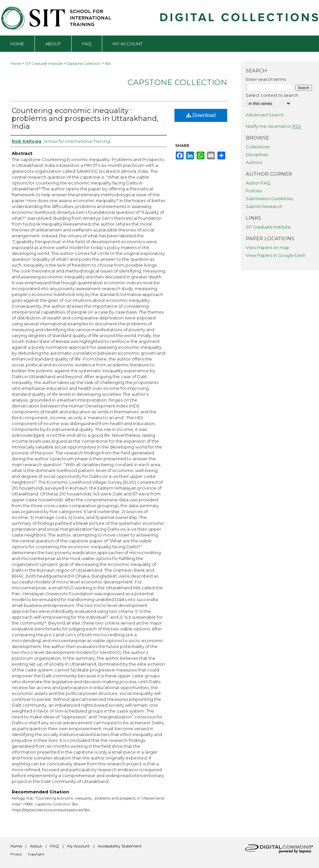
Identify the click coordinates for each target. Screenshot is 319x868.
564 (108, 64)
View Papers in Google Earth (276, 255)
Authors (254, 162)
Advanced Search (265, 115)
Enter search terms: (266, 79)
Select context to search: (272, 95)
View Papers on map (268, 247)
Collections (258, 147)
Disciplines (257, 154)
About (36, 846)
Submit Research (264, 206)
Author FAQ (258, 183)
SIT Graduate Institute (44, 64)
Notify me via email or (273, 126)
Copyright (36, 854)
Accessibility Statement (120, 846)
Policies (254, 191)
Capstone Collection (84, 64)
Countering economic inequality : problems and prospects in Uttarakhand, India (85, 118)
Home (16, 64)
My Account (78, 846)
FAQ (55, 846)
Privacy (16, 854)
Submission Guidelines (269, 199)
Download (201, 115)
